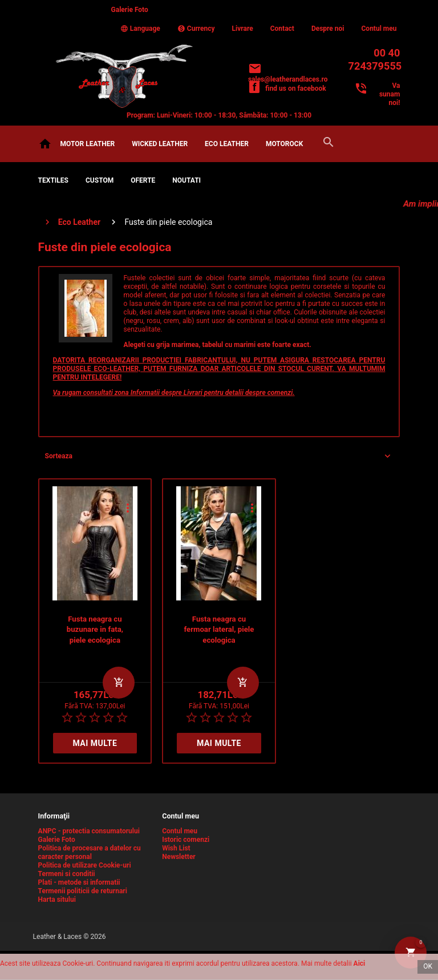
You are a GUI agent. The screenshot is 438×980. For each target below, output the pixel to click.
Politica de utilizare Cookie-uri (85, 865)
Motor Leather (88, 144)
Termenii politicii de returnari (83, 891)
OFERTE (143, 180)
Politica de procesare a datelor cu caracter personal (90, 852)
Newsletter (179, 857)
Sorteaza (59, 456)
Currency (196, 29)
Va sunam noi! (390, 94)
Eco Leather (227, 144)
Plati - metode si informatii (79, 882)
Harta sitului (57, 900)
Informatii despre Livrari (167, 393)
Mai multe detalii (95, 746)
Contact (282, 29)
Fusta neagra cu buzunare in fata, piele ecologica (95, 630)
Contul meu (379, 29)
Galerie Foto (130, 10)
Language (140, 29)
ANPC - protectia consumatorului (89, 831)
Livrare (243, 29)
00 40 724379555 (374, 59)
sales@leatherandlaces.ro (288, 79)
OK (428, 966)
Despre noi (328, 29)
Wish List (176, 848)
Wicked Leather (160, 144)
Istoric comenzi (186, 840)
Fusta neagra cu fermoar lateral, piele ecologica (219, 630)
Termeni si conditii (67, 874)
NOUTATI (186, 180)
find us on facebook (295, 88)
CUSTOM (100, 180)
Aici (360, 963)
